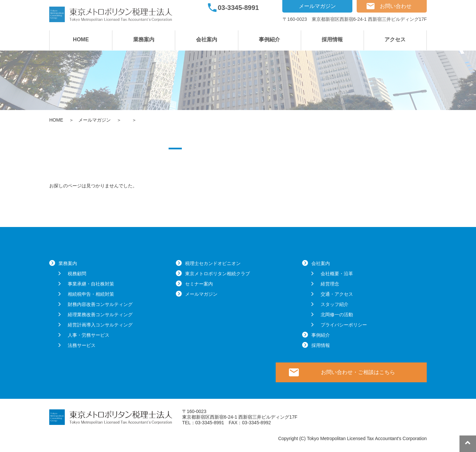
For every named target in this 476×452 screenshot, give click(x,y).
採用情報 (332, 39)
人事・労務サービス (89, 335)
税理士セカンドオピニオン (213, 263)
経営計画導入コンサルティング (100, 325)
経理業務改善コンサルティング (100, 315)
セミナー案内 (199, 284)
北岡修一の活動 (337, 315)
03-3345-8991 (238, 8)
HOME (81, 39)
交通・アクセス (337, 294)
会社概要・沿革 (337, 274)
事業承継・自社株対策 (91, 284)
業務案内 (144, 39)
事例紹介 (269, 39)
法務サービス (82, 345)
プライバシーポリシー (344, 325)
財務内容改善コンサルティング (100, 304)
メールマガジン (317, 6)
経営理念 (330, 284)
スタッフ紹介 (335, 304)
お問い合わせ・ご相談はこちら (358, 372)
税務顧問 (77, 274)
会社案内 (207, 39)
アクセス (395, 39)
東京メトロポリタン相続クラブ (218, 274)
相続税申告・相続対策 (91, 294)
